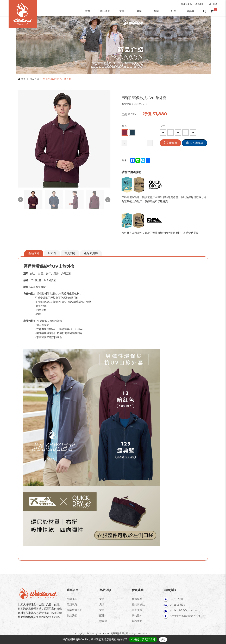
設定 (163, 639)
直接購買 (170, 143)
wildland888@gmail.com (184, 610)
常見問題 (70, 253)
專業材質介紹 (74, 610)
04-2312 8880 (178, 599)
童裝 (102, 610)
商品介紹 (34, 79)
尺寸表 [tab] (52, 253)
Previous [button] (21, 200)
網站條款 (137, 615)
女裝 (102, 599)
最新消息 (72, 604)
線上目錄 (213, 4)
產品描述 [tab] (34, 253)
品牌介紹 (72, 599)
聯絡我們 (72, 615)
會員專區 (200, 4)
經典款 (103, 621)
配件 (102, 615)
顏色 (124, 126)
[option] (64, 139)
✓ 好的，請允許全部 (143, 639)
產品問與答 (91, 253)
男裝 (102, 604)
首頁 (23, 79)
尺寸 (162, 126)
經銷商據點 (186, 4)
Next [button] (108, 200)
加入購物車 (194, 143)
